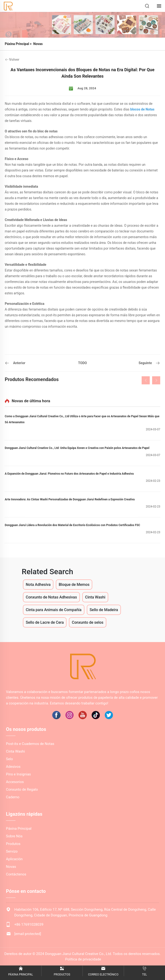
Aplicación (14, 859)
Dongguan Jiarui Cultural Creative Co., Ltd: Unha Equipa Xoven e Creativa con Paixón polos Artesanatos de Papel (77, 448)
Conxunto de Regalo (22, 789)
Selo (9, 759)
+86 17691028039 (29, 925)
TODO (83, 363)
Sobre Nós (14, 836)
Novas (38, 44)
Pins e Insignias (18, 774)
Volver (12, 60)
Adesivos (13, 767)
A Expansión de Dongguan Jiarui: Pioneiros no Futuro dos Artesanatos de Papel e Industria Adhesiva (69, 474)
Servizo (12, 851)
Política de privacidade (83, 959)
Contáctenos (16, 874)
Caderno (13, 797)
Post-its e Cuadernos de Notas (30, 744)
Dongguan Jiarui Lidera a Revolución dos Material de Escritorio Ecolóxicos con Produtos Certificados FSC (72, 525)
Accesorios (15, 782)
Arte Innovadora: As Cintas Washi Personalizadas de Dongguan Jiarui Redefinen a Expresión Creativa (70, 499)
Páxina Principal (17, 44)
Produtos (13, 844)
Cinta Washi (15, 751)
